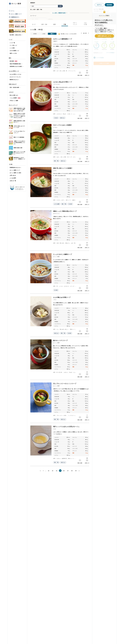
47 (68, 471)
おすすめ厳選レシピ (14, 51)
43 (53, 471)
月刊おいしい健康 (14, 101)
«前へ (40, 471)
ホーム (13, 11)
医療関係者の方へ (15, 17)
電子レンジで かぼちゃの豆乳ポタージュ (66, 427)
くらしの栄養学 (15, 98)
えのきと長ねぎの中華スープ (63, 82)
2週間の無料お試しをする (104, 36)
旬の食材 (70, 204)
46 (64, 471)
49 (76, 471)
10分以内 (56, 118)
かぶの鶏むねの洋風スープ (62, 297)
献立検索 (13, 61)
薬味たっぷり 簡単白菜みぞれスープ (65, 211)
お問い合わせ (13, 175)
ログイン (99, 5)
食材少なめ (62, 118)
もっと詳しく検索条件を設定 (59, 13)
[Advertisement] (62, 640)
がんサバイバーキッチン (15, 77)
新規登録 (109, 5)
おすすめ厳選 (57, 204)
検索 (60, 6)
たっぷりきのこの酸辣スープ (63, 254)
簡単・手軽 (56, 161)
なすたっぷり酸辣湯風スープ (63, 39)
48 (72, 471)
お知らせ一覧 (13, 181)
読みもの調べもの (14, 95)
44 (57, 471)
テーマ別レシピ (13, 45)
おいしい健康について (16, 14)
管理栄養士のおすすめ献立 (16, 66)
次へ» (80, 471)
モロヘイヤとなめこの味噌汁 (63, 125)
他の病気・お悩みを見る (15, 35)
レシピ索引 (12, 48)
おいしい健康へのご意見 (15, 173)
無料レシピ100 (13, 53)
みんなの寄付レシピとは (15, 74)
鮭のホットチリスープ (60, 340)
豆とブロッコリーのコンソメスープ (65, 384)
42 (49, 471)
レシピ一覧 (12, 43)
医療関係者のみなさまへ (15, 168)
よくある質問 (13, 178)
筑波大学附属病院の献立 (15, 64)
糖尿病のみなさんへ (14, 80)
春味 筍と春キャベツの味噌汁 (63, 168)
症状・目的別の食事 (14, 87)
